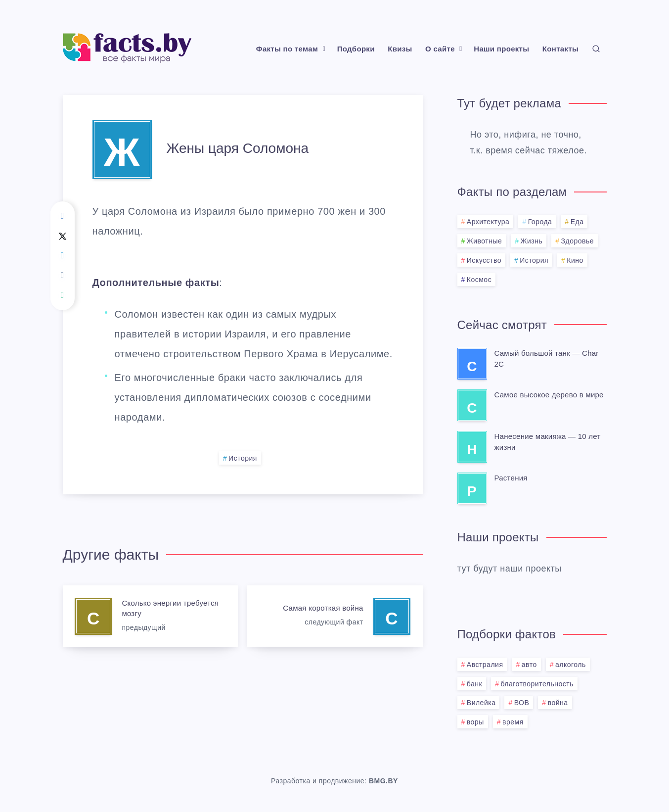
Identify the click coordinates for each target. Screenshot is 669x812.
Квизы (400, 49)
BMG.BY (383, 781)
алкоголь (571, 665)
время (513, 722)
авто (529, 665)
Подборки (356, 49)
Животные (485, 241)
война (558, 703)
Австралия (485, 665)
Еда (577, 222)
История (243, 458)
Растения (511, 478)
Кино (575, 260)
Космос (479, 280)
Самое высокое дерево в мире (549, 395)
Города (540, 222)
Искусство (484, 260)
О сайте (440, 49)
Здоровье (578, 241)
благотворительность (537, 684)
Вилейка (481, 703)
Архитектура (488, 222)
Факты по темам (287, 49)
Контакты (560, 49)
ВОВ (522, 703)
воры (475, 722)
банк (474, 684)
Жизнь (532, 241)
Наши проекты (501, 49)
